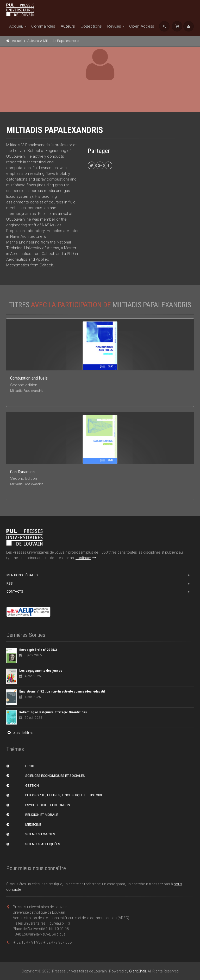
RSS (10, 583)
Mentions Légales (22, 575)
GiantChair (138, 971)
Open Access (142, 26)
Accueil (16, 26)
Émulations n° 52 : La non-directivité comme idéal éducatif (62, 691)
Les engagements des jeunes (41, 671)
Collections (91, 26)
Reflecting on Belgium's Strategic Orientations (53, 712)
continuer (86, 558)
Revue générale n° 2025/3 (38, 650)
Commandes (43, 26)
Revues (114, 26)
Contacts (15, 591)
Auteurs (68, 26)
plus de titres (20, 733)
